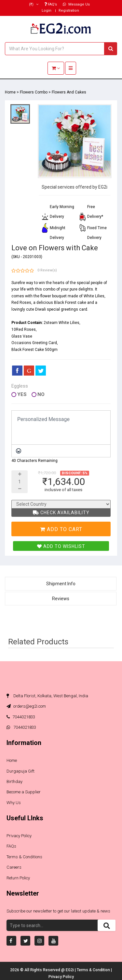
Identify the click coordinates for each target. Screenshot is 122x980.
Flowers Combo (34, 92)
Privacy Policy (19, 836)
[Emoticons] (19, 451)
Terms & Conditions (24, 857)
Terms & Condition (94, 970)
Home (10, 92)
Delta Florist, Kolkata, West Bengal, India (47, 696)
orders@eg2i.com (26, 706)
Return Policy (18, 878)
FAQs (11, 846)
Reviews (61, 599)
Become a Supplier (24, 792)
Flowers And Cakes (69, 92)
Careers (14, 867)
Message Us (76, 4)
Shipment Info (61, 584)
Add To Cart (61, 529)
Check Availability (61, 513)
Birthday (14, 782)
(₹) (34, 4)
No (41, 395)
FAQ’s (51, 4)
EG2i (70, 970)
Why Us (14, 803)
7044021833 (21, 717)
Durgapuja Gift (20, 771)
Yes (22, 395)
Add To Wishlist (61, 546)
